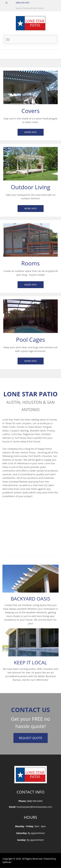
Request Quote (31, 738)
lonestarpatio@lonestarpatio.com (34, 807)
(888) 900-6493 (23, 3)
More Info (30, 132)
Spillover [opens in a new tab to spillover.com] (7, 862)
